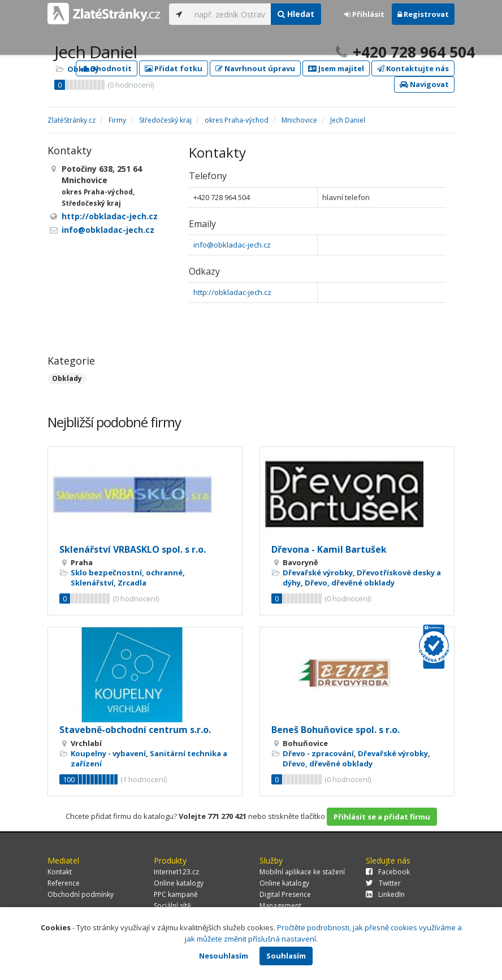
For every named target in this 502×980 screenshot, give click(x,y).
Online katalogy (179, 883)
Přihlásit (364, 14)
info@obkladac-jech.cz (232, 245)
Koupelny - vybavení (108, 753)
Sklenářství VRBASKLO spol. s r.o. (133, 549)
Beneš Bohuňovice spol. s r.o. (336, 730)
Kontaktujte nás (413, 68)
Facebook (388, 872)
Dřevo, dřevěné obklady (350, 583)
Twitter (383, 883)
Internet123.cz (176, 872)
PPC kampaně (176, 894)
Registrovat (423, 14)
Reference (64, 883)
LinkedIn (385, 894)
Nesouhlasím (224, 956)
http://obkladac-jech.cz (232, 292)
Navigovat (424, 84)
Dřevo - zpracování (318, 753)
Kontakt (60, 872)
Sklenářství (92, 583)
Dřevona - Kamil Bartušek (329, 549)
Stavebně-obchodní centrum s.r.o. (135, 730)
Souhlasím (286, 956)
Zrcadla (132, 583)
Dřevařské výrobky (318, 573)
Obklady (83, 69)
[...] (230, 14)
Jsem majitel (336, 68)
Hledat (296, 14)
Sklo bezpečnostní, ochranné (127, 573)
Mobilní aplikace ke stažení (302, 872)
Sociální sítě (172, 906)
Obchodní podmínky (81, 894)
